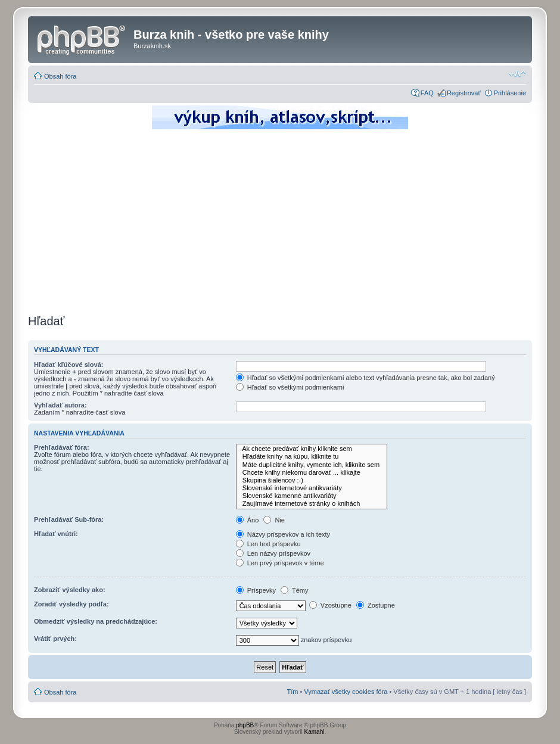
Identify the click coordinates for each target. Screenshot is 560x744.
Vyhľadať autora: (60, 405)
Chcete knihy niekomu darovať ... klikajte (312, 473)
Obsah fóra (60, 76)
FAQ (427, 93)
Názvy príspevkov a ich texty (283, 534)
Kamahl (315, 732)
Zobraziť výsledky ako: (70, 590)
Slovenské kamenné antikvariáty (312, 496)
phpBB (245, 725)
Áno (248, 520)
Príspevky (256, 590)
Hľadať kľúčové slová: (69, 365)
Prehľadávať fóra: (62, 447)
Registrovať (464, 93)
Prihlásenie (510, 93)
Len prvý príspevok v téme (280, 563)
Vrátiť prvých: (55, 639)
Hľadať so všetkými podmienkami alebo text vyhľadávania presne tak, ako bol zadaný (365, 378)
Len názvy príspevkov (273, 553)
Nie (274, 520)
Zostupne (376, 605)
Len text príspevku (268, 544)
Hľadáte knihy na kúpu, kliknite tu (312, 457)
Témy (294, 590)
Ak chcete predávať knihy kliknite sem (312, 449)
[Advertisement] (280, 220)
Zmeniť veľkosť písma (517, 74)
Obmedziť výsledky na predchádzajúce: (96, 621)
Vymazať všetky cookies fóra (346, 692)
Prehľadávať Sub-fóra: (69, 519)
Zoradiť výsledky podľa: (71, 604)
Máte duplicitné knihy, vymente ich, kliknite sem (312, 465)
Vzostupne (330, 605)
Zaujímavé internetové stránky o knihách (312, 504)
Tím (292, 692)
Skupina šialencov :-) (312, 480)
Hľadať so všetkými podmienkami (290, 387)
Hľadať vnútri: (56, 534)
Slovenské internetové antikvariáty (312, 488)
